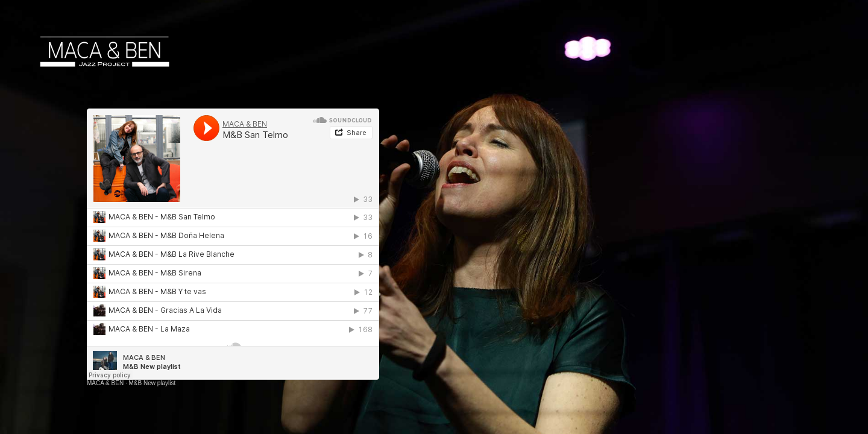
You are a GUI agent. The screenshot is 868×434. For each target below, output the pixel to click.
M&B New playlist (152, 383)
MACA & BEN (105, 383)
